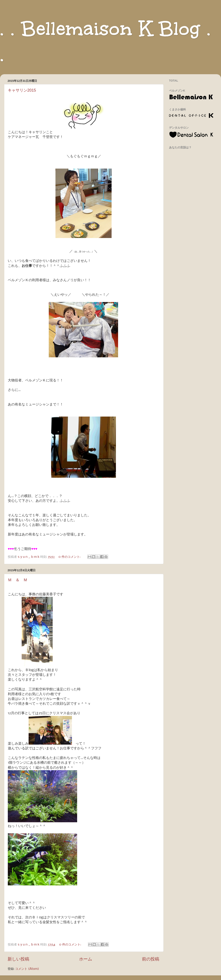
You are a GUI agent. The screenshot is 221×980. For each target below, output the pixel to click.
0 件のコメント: (70, 557)
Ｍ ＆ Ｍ (18, 580)
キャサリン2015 (22, 90)
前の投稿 (151, 959)
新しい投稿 (18, 959)
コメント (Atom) (27, 969)
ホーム (86, 959)
